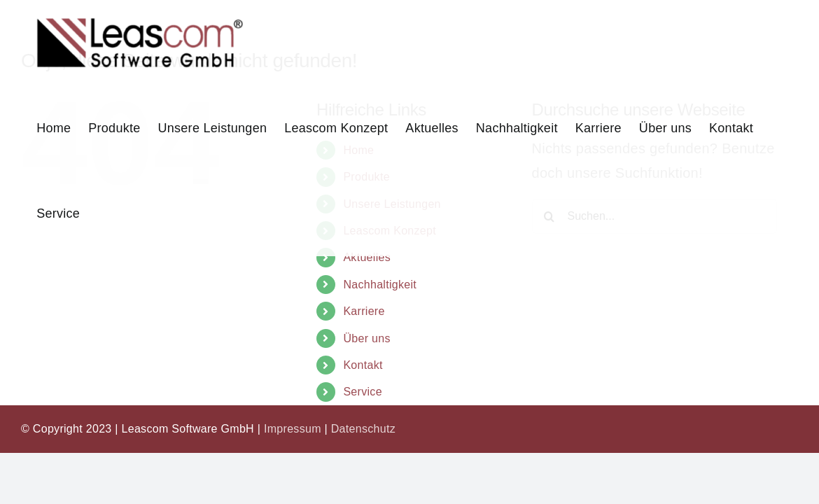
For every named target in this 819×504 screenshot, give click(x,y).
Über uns (366, 338)
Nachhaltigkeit (380, 285)
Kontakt (363, 365)
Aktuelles (367, 257)
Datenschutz (363, 429)
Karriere (364, 311)
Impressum (293, 429)
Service (362, 392)
